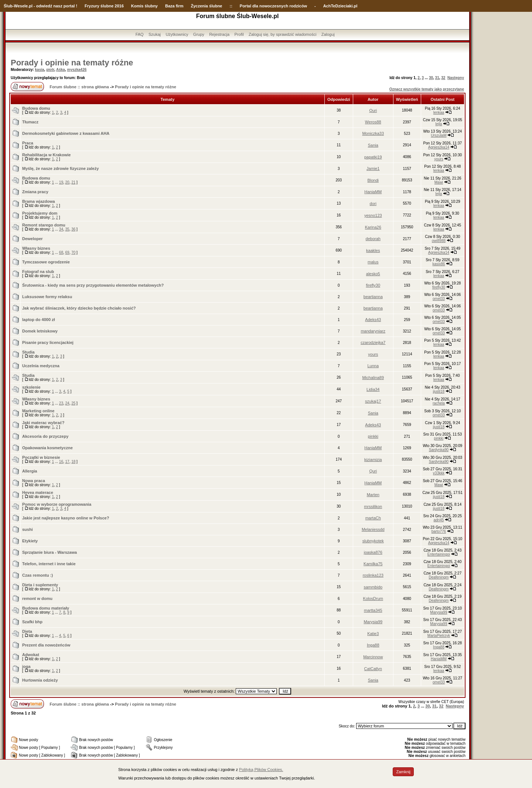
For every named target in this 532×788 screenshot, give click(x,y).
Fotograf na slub (38, 272)
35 (67, 229)
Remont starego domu (44, 225)
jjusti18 (439, 391)
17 (67, 462)
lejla (439, 124)
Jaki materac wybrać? (43, 423)
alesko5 (373, 274)
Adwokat (31, 655)
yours (439, 159)
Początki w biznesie (41, 457)
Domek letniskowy (40, 331)
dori (373, 204)
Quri (373, 110)
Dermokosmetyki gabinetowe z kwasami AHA (66, 133)
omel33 (439, 299)
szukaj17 (373, 401)
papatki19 (373, 157)
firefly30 (373, 285)
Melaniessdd (373, 529)
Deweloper (33, 239)
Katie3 (373, 634)
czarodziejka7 (373, 342)
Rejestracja (219, 34)
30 (431, 78)
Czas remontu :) (37, 575)
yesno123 (373, 215)
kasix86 (439, 264)
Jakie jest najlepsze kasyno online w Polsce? (66, 518)
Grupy (199, 34)
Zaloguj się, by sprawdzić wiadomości (282, 34)
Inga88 (373, 645)
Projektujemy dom (40, 213)
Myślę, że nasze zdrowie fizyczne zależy (60, 168)
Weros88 (373, 122)
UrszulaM (439, 135)
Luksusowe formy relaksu (47, 297)
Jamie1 (373, 168)
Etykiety (30, 541)
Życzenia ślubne (207, 6)
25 (73, 403)
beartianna (373, 297)
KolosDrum (373, 598)
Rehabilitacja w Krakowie (46, 155)
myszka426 (77, 70)
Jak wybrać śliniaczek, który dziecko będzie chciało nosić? (79, 308)
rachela (439, 403)
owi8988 (439, 241)
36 (73, 229)
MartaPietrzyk (439, 636)
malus (373, 262)
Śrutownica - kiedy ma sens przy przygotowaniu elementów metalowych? (93, 285)
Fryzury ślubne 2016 (104, 6)
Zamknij (403, 772)
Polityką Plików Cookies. (261, 770)
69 (67, 253)
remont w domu (37, 598)
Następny (456, 78)
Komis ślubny (144, 6)
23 (61, 403)
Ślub (8, 6)
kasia (40, 70)
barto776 (439, 531)
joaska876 (373, 552)
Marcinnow (373, 657)
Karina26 (373, 227)
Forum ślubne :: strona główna (79, 87)
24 (67, 403)
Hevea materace (38, 492)
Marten (373, 495)
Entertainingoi (439, 554)
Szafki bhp (32, 622)
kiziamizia (373, 460)
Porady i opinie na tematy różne (72, 63)
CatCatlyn (373, 669)
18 (73, 462)
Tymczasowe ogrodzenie (46, 262)
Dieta (27, 631)
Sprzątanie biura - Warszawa (50, 552)
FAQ (140, 34)
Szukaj (155, 34)
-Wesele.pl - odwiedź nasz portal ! (45, 6)
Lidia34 (373, 389)
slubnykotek (373, 541)
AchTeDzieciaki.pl (340, 6)
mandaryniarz (373, 331)
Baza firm (174, 6)
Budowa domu (36, 108)
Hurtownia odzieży (40, 680)
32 (443, 78)
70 (73, 253)
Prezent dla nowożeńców (46, 645)
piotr (50, 70)
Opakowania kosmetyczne (47, 448)
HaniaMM (373, 192)
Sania (373, 145)
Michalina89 (373, 378)
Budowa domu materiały (46, 608)
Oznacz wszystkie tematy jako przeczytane (427, 89)
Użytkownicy (177, 34)
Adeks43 (373, 320)
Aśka (61, 70)
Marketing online (38, 411)
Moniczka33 (373, 133)
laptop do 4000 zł (39, 320)
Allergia (30, 471)
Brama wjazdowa (39, 201)
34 (61, 229)
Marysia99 (439, 612)
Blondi (373, 180)
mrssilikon (373, 506)
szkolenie (31, 387)
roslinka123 (373, 575)
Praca (28, 143)
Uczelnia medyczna (41, 366)
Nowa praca (34, 481)
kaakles (373, 250)
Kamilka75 (373, 564)
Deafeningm (439, 577)
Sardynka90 (439, 450)
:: (231, 6)
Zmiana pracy (35, 192)
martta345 (373, 610)
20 (67, 182)
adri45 (439, 520)
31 (437, 78)
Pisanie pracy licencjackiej (48, 342)
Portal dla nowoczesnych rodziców (273, 6)
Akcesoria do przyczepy (45, 436)
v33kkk (439, 473)
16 (61, 462)
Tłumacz (30, 122)
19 (61, 182)
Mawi (439, 182)
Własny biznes (36, 248)
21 (73, 182)
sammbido (373, 587)
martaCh (373, 518)
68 (61, 253)
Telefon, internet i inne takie (49, 564)
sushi (28, 529)
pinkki (373, 436)
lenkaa (439, 112)
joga (26, 666)
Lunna (373, 366)
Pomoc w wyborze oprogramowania (57, 504)
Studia (28, 352)
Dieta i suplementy (40, 585)
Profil (239, 34)
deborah (373, 239)
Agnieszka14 (439, 147)
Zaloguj (328, 34)
